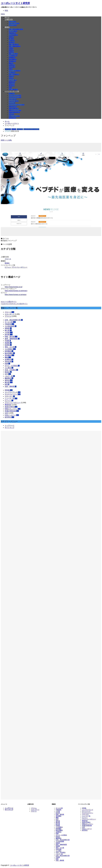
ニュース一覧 (14, 101)
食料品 (12, 84)
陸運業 (11, 52)
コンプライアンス (15, 95)
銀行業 (11, 39)
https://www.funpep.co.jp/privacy (16, 291)
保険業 (11, 37)
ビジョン (12, 103)
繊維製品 (12, 82)
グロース (12, 22)
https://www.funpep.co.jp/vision (16, 295)
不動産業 (12, 33)
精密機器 (12, 57)
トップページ (9, 425)
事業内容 (13, 107)
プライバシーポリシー (17, 105)
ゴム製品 (12, 73)
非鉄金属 (12, 67)
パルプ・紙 (13, 80)
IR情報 (12, 93)
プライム (13, 25)
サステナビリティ (15, 97)
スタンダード (14, 23)
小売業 (12, 41)
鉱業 (10, 88)
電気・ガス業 (13, 54)
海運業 (11, 50)
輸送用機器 (13, 59)
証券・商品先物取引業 (63, 856)
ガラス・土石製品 (15, 71)
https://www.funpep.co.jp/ (14, 287)
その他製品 (13, 56)
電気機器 (12, 61)
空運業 (11, 48)
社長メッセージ (14, 116)
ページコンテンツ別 (12, 91)
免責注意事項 (14, 108)
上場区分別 (9, 19)
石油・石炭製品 (14, 74)
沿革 (11, 114)
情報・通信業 (14, 44)
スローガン (13, 99)
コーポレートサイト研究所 (15, 3)
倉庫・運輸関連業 (15, 46)
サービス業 (13, 31)
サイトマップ (9, 428)
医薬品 (11, 76)
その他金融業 (13, 35)
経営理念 (12, 118)
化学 (11, 78)
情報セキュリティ (15, 110)
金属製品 (12, 65)
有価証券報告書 (14, 112)
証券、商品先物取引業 (16, 29)
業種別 (7, 27)
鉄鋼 (11, 69)
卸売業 (12, 42)
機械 (11, 63)
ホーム (7, 17)
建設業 (12, 86)
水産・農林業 (13, 89)
